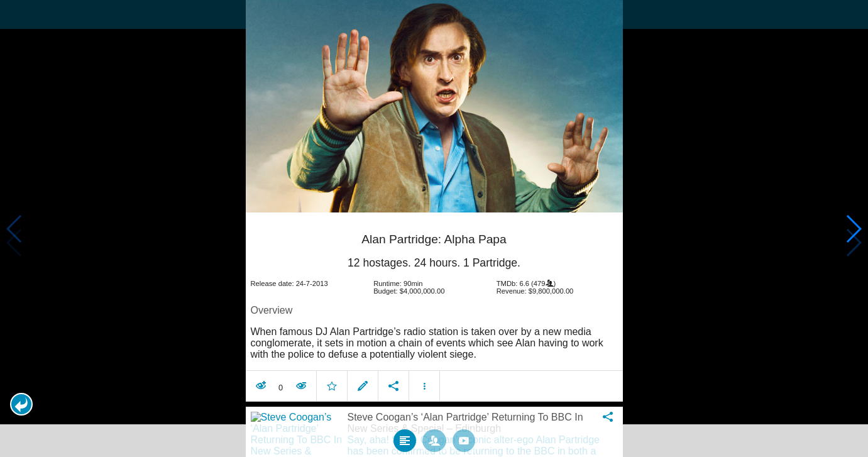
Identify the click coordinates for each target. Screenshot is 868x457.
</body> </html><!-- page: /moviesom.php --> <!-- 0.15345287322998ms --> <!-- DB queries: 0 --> (434, 228)
